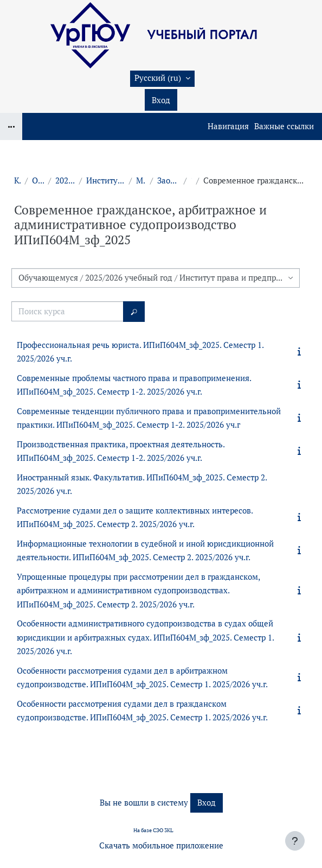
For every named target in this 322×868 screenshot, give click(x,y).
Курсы (17, 180)
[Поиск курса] (67, 311)
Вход (161, 100)
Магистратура (141, 180)
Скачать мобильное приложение (161, 845)
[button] (162, 79)
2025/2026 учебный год (65, 180)
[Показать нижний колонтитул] (295, 841)
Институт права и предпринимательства (105, 180)
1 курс (192, 180)
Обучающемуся (38, 180)
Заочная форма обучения (168, 180)
